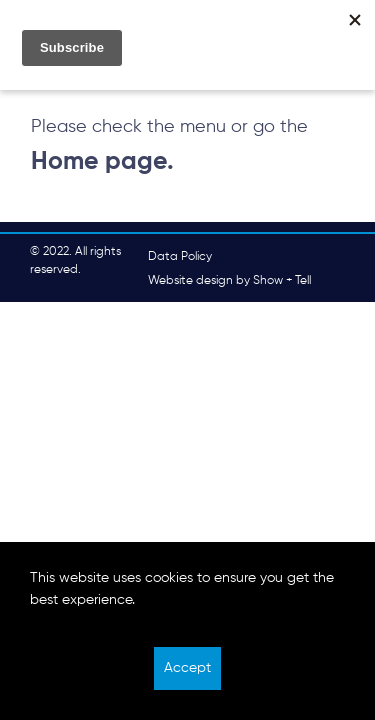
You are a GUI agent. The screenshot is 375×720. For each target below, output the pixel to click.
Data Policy (180, 257)
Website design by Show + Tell (229, 281)
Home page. (102, 162)
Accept (187, 668)
